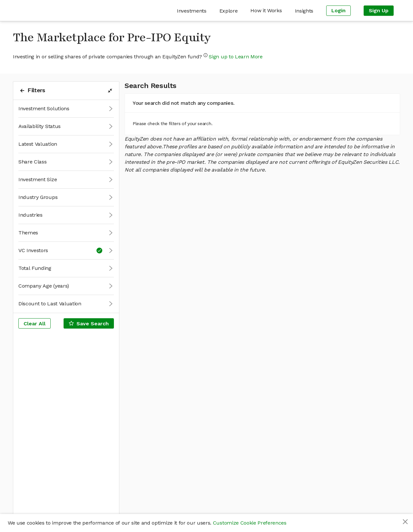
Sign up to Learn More (236, 57)
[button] (66, 109)
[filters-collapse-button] (110, 91)
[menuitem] (191, 11)
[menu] (237, 10)
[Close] (405, 522)
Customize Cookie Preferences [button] (250, 523)
